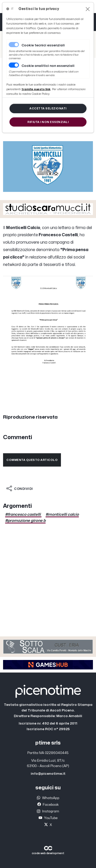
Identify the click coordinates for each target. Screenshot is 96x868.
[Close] (88, 9)
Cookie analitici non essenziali (48, 66)
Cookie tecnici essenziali (43, 45)
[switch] (14, 65)
